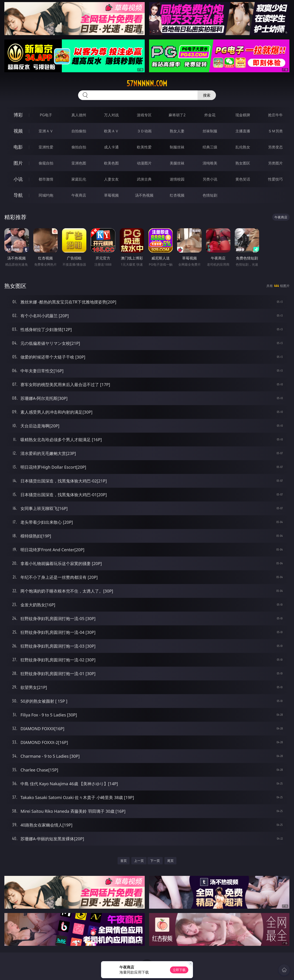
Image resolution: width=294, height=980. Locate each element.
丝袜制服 (210, 131)
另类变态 (275, 147)
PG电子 (46, 115)
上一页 (139, 861)
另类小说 (210, 179)
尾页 (170, 861)
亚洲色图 (79, 163)
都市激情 (46, 179)
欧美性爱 (144, 147)
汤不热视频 (144, 195)
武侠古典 (144, 179)
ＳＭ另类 (275, 131)
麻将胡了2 (177, 115)
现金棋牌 (243, 115)
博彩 (18, 115)
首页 (124, 861)
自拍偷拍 (79, 131)
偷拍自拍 (79, 147)
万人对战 (111, 115)
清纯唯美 (210, 163)
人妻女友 (111, 179)
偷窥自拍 (46, 163)
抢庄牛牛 (275, 115)
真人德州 (79, 115)
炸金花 (210, 115)
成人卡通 (111, 147)
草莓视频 (111, 195)
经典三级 (210, 147)
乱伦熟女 (243, 147)
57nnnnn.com (147, 84)
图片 (18, 163)
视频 (18, 131)
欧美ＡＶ (111, 131)
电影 (18, 147)
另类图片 (275, 163)
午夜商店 (79, 195)
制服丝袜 (177, 147)
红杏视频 (177, 195)
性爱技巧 (275, 179)
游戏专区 (144, 115)
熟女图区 (243, 163)
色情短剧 (210, 195)
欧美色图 (111, 163)
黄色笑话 (243, 179)
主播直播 (243, 131)
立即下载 (179, 970)
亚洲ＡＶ (46, 131)
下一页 (155, 861)
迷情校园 (177, 179)
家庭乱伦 (79, 179)
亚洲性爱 (46, 147)
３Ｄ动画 (144, 131)
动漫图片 (144, 163)
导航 (18, 195)
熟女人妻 (177, 131)
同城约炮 (46, 195)
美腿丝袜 (177, 163)
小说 (18, 179)
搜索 (207, 95)
